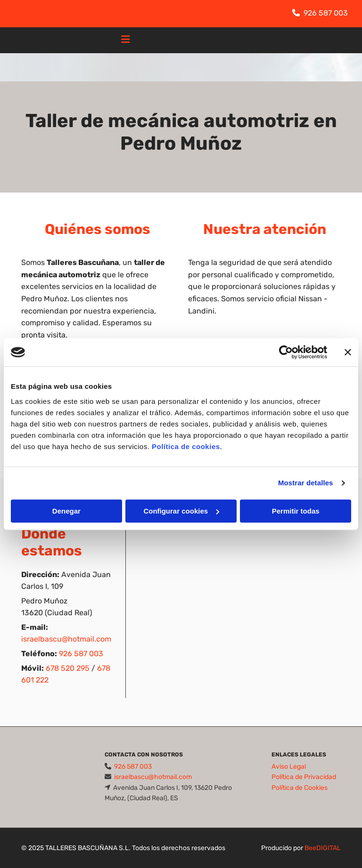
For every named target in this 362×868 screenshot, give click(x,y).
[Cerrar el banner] (348, 352)
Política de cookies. (187, 446)
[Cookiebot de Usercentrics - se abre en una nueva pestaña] (286, 352)
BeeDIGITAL (323, 848)
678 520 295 (68, 668)
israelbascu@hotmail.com (66, 639)
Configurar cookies (181, 511)
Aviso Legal (289, 767)
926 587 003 (326, 13)
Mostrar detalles (306, 483)
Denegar (66, 511)
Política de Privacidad (304, 777)
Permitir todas (296, 511)
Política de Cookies (300, 788)
